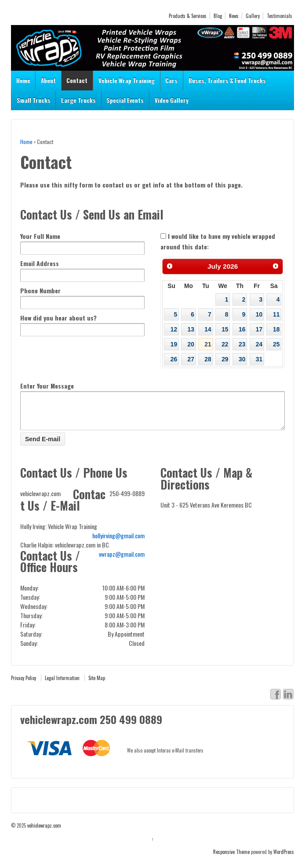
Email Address (40, 263)
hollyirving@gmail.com (118, 542)
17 (259, 329)
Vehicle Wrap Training (127, 80)
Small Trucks (34, 100)
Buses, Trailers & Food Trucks (227, 80)
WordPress (284, 858)
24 (259, 344)
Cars (171, 80)
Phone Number (40, 290)
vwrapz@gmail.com (122, 560)
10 (259, 314)
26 (174, 359)
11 (276, 314)
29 (225, 359)
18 (276, 329)
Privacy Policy (24, 684)
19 (174, 344)
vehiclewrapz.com (44, 832)
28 (208, 359)
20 (191, 344)
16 (242, 329)
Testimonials (280, 16)
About (48, 80)
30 (242, 359)
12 (174, 329)
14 (208, 329)
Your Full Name (40, 236)
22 (225, 344)
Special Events (125, 100)
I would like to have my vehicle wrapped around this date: (218, 241)
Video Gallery (172, 100)
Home (23, 80)
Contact (77, 80)
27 (191, 359)
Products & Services (188, 16)
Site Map (97, 684)
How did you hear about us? (58, 318)
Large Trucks (78, 100)
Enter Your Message (47, 386)
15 (225, 329)
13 (191, 329)
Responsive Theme (231, 858)
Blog (218, 16)
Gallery (253, 16)
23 (242, 344)
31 (259, 359)
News (234, 16)
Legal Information (62, 684)
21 (208, 344)
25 (276, 344)
